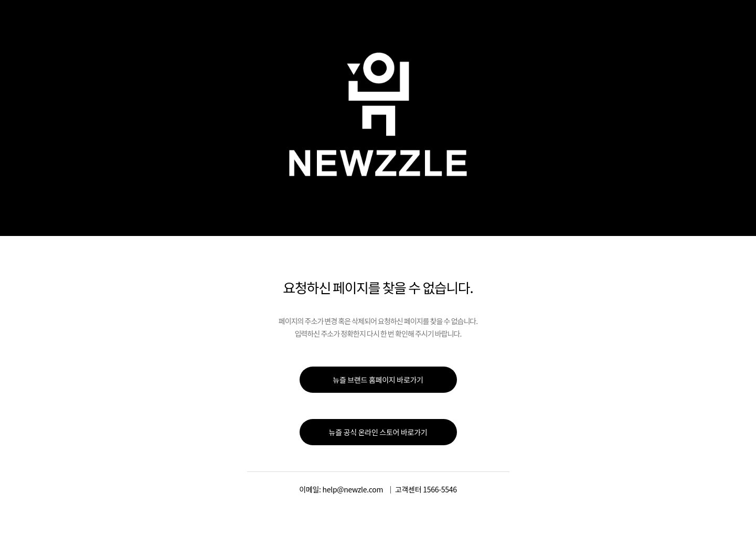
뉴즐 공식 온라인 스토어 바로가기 (378, 432)
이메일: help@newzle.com (341, 489)
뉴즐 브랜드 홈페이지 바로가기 (378, 380)
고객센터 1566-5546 (426, 489)
